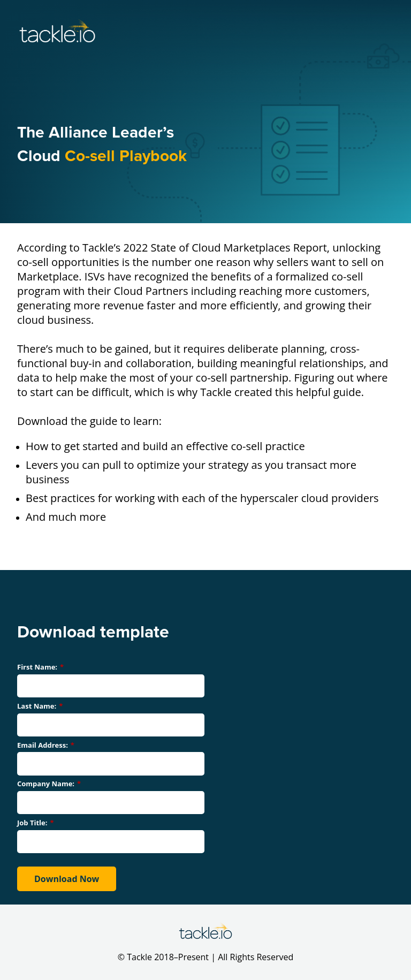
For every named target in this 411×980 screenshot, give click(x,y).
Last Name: (40, 706)
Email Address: (46, 745)
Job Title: (36, 823)
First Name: (40, 667)
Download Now (67, 879)
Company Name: (49, 784)
